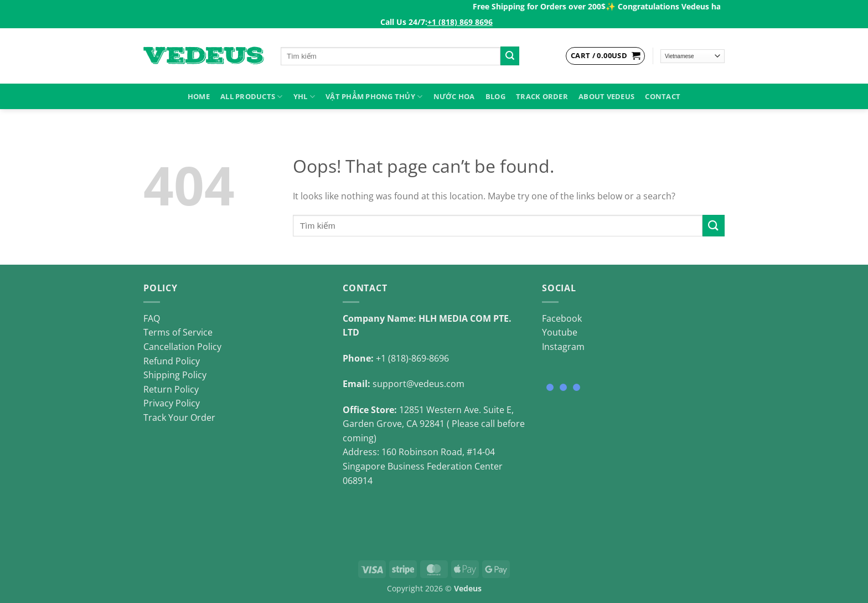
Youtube (560, 332)
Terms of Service (178, 332)
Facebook (562, 318)
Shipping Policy (175, 375)
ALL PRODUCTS (252, 97)
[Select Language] (693, 56)
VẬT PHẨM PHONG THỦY (374, 97)
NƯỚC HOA (454, 96)
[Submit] (510, 56)
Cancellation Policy (182, 347)
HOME (199, 96)
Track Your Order (179, 418)
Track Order (542, 96)
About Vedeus (606, 96)
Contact (663, 96)
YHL (304, 97)
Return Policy (171, 389)
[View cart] (605, 56)
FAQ (152, 318)
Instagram (563, 347)
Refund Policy (172, 361)
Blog (495, 96)
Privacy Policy (172, 403)
